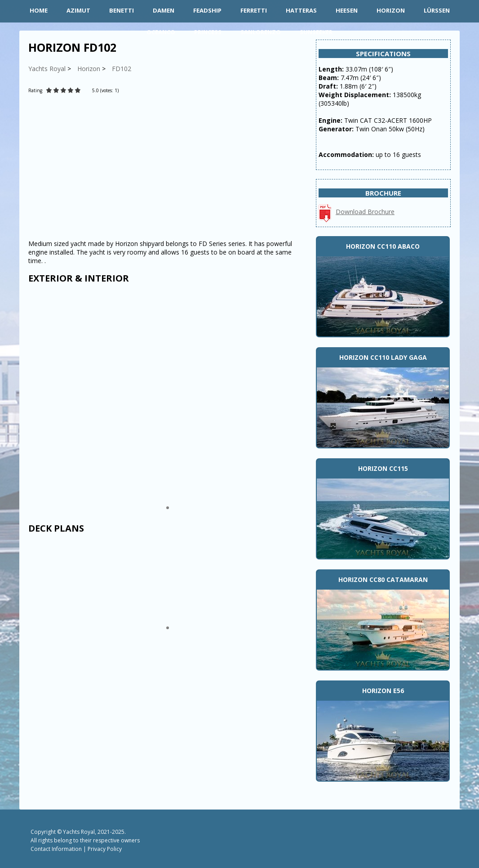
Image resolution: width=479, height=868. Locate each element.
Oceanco (161, 32)
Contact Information (56, 849)
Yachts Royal (79, 832)
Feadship (207, 10)
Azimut (78, 10)
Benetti (122, 10)
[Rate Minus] (140, 90)
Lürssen (437, 10)
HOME (39, 10)
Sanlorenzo (261, 32)
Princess (208, 32)
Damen (164, 10)
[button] (168, 508)
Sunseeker (316, 32)
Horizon (391, 10)
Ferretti (254, 10)
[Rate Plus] (127, 90)
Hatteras (301, 10)
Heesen (347, 10)
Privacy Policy (105, 849)
